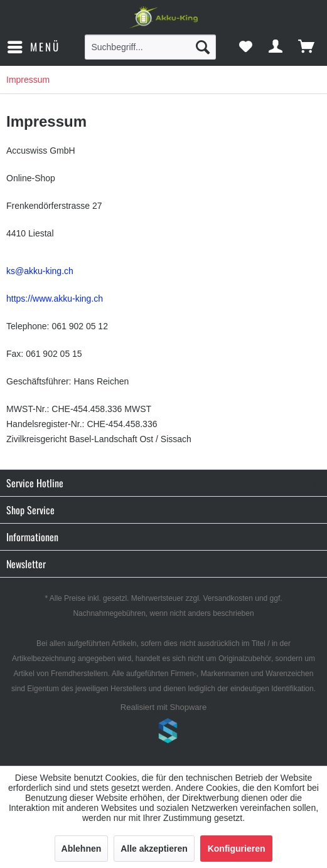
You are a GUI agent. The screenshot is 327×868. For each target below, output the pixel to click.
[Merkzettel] (245, 47)
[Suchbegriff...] (150, 47)
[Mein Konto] (276, 47)
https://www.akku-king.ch (55, 299)
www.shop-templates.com (164, 733)
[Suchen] (203, 47)
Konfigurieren (237, 849)
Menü (34, 46)
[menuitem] (33, 47)
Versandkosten (228, 598)
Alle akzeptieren (154, 849)
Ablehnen (82, 849)
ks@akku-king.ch (40, 271)
